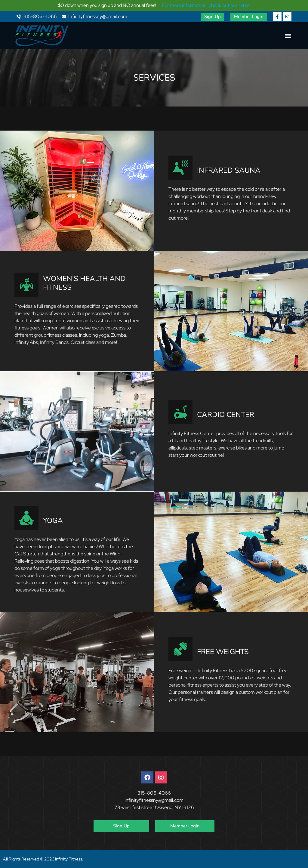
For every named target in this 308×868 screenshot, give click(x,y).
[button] (288, 36)
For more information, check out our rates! (206, 5)
